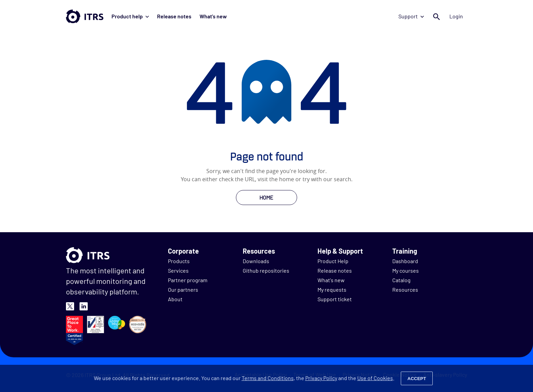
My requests (332, 289)
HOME (266, 197)
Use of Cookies (375, 378)
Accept (417, 379)
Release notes (174, 16)
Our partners (183, 289)
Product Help (333, 261)
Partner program (188, 280)
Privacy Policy (321, 378)
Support (411, 16)
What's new (213, 16)
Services (178, 270)
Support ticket (335, 299)
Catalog (401, 280)
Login (456, 16)
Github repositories (266, 270)
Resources (405, 289)
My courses (406, 270)
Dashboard (405, 261)
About (175, 299)
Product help (130, 16)
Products (179, 261)
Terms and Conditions (268, 378)
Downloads (256, 261)
